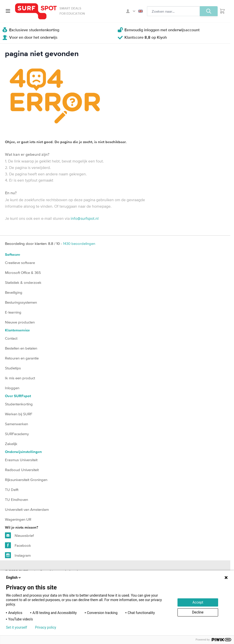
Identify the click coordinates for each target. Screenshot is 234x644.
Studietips (13, 368)
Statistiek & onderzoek (23, 282)
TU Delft (12, 490)
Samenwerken (16, 424)
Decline (198, 612)
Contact (11, 338)
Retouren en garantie (22, 358)
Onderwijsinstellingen (23, 452)
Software (13, 255)
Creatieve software (20, 263)
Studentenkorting (19, 404)
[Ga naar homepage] (36, 11)
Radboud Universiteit (22, 470)
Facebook (18, 545)
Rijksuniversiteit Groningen (26, 480)
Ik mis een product (20, 378)
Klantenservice (17, 330)
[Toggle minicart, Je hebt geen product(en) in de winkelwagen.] (222, 11)
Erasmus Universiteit (21, 460)
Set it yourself (16, 627)
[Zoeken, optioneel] (173, 11)
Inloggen (12, 388)
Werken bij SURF (19, 414)
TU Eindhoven (16, 499)
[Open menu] (8, 11)
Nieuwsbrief (19, 535)
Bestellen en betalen (21, 348)
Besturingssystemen (21, 302)
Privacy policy (45, 627)
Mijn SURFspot (131, 11)
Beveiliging (14, 292)
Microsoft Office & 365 (23, 273)
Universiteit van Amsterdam (27, 509)
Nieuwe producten (20, 322)
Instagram (18, 555)
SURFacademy (17, 434)
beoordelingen (79, 243)
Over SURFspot (18, 396)
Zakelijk (11, 444)
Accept (198, 602)
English (141, 11)
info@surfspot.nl (85, 218)
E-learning (13, 312)
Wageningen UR (18, 519)
